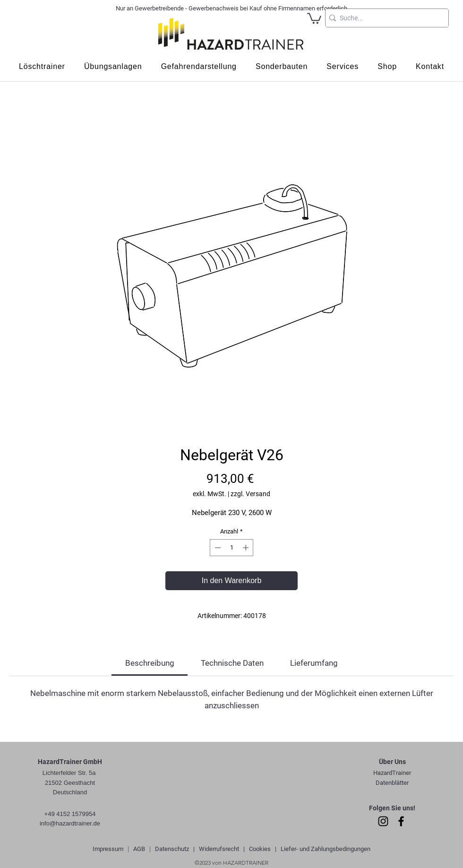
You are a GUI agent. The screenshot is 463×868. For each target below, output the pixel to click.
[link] (150, 663)
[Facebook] (401, 821)
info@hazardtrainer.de (70, 823)
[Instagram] (383, 821)
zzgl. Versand (250, 494)
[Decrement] (217, 548)
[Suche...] (384, 18)
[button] (314, 18)
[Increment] (247, 548)
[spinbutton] (232, 548)
